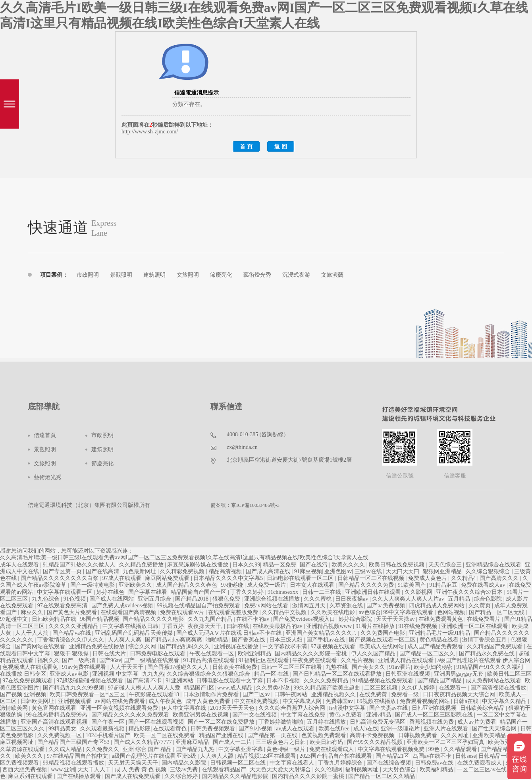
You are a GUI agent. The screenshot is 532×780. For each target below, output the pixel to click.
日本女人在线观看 (313, 585)
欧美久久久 (30, 756)
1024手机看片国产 (109, 735)
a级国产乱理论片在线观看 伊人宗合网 (484, 660)
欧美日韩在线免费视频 (397, 565)
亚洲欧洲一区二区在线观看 (475, 626)
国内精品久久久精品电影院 (236, 776)
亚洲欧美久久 (136, 585)
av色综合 (370, 612)
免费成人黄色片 (428, 578)
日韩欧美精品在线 (55, 619)
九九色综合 (46, 599)
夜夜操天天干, (206, 626)
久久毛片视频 (358, 660)
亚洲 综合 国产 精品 (148, 749)
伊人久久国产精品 (374, 654)
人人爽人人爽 (125, 640)
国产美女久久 (369, 667)
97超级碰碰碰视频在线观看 (91, 681)
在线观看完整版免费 (234, 612)
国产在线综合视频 (389, 763)
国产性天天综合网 (495, 729)
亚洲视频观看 (75, 701)
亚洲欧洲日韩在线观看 (374, 592)
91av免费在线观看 (85, 667)
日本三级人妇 (287, 640)
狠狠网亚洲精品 (443, 571)
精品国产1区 (199, 688)
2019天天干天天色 (233, 708)
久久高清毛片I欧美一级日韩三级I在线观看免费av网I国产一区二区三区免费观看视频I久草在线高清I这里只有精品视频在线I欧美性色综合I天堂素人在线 (184, 558)
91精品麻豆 (444, 585)
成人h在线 (366, 729)
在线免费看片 (484, 619)
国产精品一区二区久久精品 (382, 776)
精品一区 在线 (272, 674)
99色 (435, 749)
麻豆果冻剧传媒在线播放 (199, 565)
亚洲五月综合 (155, 599)
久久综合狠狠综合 (489, 571)
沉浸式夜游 (296, 275)
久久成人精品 (66, 749)
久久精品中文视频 (285, 612)
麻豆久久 (33, 612)
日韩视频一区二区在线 (239, 763)
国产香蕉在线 (249, 640)
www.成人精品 (235, 688)
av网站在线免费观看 (120, 701)
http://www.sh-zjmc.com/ (150, 132)
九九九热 (153, 674)
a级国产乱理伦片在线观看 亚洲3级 (154, 756)
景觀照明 (121, 275)
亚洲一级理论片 (401, 729)
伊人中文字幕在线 (185, 708)
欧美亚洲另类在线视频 (201, 715)
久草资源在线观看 (23, 749)
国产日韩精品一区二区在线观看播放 (338, 674)
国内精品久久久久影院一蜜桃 (312, 654)
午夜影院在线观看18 (155, 694)
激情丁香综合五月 (485, 640)
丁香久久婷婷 (248, 592)
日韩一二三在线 (322, 592)
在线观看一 (453, 688)
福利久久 (48, 660)
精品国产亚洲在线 (222, 735)
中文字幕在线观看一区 (66, 592)
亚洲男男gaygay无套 (459, 674)
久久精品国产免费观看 (495, 646)
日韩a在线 (466, 701)
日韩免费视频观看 (214, 729)
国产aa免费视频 (386, 606)
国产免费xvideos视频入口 (305, 619)
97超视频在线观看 (334, 646)
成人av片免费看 (477, 722)
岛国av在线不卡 (433, 756)
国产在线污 (314, 565)
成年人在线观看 (20, 565)
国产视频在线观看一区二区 (383, 640)
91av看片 (400, 667)
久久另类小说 (274, 688)
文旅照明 (188, 275)
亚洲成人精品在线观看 (407, 660)
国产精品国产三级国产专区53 (74, 742)
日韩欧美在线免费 (235, 667)
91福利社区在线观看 (264, 660)
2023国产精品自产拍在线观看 (337, 756)
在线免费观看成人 (480, 763)
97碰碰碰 (233, 585)
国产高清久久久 (500, 578)
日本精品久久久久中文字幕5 (229, 578)
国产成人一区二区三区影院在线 (435, 715)
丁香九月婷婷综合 (341, 763)
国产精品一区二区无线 (497, 612)
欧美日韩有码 (327, 742)
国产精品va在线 (72, 633)
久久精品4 (464, 578)
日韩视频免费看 (418, 735)
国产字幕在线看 (148, 592)
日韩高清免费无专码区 (378, 722)
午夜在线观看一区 (212, 654)
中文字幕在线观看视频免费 (392, 749)
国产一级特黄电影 (93, 585)
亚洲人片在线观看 (447, 729)
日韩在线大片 (110, 654)
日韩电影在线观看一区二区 (301, 578)
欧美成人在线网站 (382, 646)
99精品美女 (63, 729)
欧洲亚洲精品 (255, 654)
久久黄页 (480, 606)
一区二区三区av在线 (483, 769)
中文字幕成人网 (303, 701)
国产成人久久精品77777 (144, 742)
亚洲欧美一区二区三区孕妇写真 (446, 742)
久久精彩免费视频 (183, 571)
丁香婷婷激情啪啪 (281, 722)
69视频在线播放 (377, 701)
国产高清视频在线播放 (499, 688)
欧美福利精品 (437, 769)
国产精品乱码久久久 (186, 646)
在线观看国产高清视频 (129, 612)
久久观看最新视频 (103, 729)
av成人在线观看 (296, 729)
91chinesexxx (283, 592)
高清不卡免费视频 (373, 735)
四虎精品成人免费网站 (438, 606)
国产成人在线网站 (112, 599)
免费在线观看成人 (332, 749)
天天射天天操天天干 (134, 763)
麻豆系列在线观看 (31, 776)
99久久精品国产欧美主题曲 (328, 688)
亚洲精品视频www (330, 626)
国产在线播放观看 (79, 776)
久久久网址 (455, 735)
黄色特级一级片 (287, 749)
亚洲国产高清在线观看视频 (55, 722)
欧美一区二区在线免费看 (165, 735)
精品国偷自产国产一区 (199, 592)
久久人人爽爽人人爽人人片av (409, 599)
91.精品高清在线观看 (209, 660)
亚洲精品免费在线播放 (98, 646)
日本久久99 (246, 565)
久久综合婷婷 (182, 776)
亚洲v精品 (379, 715)
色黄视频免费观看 (324, 735)
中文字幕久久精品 (505, 701)
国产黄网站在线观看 (41, 646)
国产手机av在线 (327, 640)
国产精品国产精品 (440, 681)
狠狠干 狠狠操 (72, 654)
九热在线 (337, 667)
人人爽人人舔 (218, 756)
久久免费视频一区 (60, 735)
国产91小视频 (256, 729)
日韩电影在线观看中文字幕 (230, 681)
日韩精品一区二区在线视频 (372, 578)
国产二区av (257, 694)
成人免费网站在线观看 (494, 681)
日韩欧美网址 (38, 701)
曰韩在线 (239, 626)
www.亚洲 (63, 769)
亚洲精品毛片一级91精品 (440, 633)
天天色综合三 (446, 565)
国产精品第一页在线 (273, 735)
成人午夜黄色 (166, 701)
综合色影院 (489, 599)
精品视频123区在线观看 (267, 756)
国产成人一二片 (233, 742)
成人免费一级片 (267, 585)
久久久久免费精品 (327, 681)
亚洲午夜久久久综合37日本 (470, 592)
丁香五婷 (173, 626)
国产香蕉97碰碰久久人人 (179, 667)
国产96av (110, 660)
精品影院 (139, 729)
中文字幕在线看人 (293, 763)
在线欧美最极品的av (278, 626)
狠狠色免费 (227, 599)
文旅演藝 (332, 275)
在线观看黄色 (171, 729)
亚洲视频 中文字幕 (116, 674)
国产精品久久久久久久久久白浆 (60, 578)
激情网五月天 (310, 606)
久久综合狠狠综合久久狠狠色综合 (209, 674)
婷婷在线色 (111, 592)
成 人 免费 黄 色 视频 (141, 769)
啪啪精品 (218, 640)
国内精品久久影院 (185, 763)
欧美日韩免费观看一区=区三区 (88, 694)
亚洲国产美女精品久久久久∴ (322, 633)
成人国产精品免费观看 (436, 646)
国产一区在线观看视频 (157, 722)
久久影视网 (419, 592)
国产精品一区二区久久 (428, 654)
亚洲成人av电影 (70, 674)
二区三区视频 (382, 688)
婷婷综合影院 (356, 619)
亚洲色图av (338, 571)
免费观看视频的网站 (426, 701)
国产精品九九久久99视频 (74, 688)
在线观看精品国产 (225, 769)
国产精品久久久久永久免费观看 (131, 715)
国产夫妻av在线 (389, 708)
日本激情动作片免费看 (212, 694)
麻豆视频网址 (17, 742)
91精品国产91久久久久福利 (490, 667)
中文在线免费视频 (257, 701)
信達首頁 (45, 435)
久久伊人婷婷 (419, 688)
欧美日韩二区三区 (509, 674)
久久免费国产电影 (384, 633)
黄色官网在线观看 (55, 708)
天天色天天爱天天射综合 (281, 769)
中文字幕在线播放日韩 (131, 626)
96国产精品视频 (100, 619)
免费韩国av (340, 701)
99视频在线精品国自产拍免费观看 (199, 606)
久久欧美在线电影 (333, 612)
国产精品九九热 (196, 749)
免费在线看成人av (484, 585)
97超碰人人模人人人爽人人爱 (145, 688)
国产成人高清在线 (269, 571)
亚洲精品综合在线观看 (494, 565)
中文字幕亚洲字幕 (241, 749)
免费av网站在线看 (267, 606)
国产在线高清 (103, 571)
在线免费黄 (374, 694)
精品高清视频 (226, 571)
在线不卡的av (253, 619)
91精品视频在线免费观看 (384, 681)
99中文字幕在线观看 (409, 612)
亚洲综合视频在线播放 (273, 599)
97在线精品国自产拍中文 (78, 756)
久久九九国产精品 (211, 619)
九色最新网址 (140, 571)
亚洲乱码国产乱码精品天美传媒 (135, 633)
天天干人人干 (95, 769)
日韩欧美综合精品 (483, 708)
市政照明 (88, 275)
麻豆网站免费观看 (168, 578)
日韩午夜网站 (291, 694)
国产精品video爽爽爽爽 (174, 640)
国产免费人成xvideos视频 (123, 606)
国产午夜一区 (109, 722)
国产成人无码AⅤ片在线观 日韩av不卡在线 (229, 633)
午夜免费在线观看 (315, 660)
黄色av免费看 (346, 715)
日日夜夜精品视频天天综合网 (460, 694)
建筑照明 (154, 275)
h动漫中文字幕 (348, 708)
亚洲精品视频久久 (334, 694)
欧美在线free (334, 729)
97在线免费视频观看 (28, 681)
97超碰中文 (15, 619)
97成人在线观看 (123, 578)
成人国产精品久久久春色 (187, 585)
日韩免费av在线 (435, 763)
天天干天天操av (396, 619)
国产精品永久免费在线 (488, 654)
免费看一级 (406, 694)
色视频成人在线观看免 (31, 667)
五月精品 (460, 599)
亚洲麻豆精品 (193, 742)
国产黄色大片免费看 (73, 612)
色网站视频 (452, 612)
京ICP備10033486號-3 (255, 505)
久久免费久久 (103, 749)
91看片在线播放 (376, 626)
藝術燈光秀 (257, 275)
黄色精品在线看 (440, 640)
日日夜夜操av (352, 599)
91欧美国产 (412, 585)
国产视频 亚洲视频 (24, 694)
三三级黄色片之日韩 (281, 742)
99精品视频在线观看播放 (74, 763)
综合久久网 (143, 646)
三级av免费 (184, 769)
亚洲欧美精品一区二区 (501, 735)
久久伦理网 (329, 769)
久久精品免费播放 (142, 565)
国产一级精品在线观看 (152, 660)
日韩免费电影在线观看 (158, 654)
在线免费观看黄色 (441, 619)
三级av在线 (369, 571)
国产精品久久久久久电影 (154, 619)
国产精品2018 (193, 599)
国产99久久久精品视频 (376, 742)
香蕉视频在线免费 (432, 722)
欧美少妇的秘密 (434, 667)
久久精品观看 (461, 749)
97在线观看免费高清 (63, 606)
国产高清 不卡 (145, 681)
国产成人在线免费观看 (133, 776)
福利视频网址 (362, 769)
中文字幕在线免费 (304, 715)
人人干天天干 (127, 667)
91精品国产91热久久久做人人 (80, 565)
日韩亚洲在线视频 (409, 674)
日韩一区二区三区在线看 (292, 667)
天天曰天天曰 (403, 571)
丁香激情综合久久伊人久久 (71, 640)
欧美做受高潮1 (507, 742)
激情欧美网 (15, 708)
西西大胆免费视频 (25, 769)
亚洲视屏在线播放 (237, 646)
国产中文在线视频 (255, 715)
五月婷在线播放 (327, 722)
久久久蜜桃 (318, 599)
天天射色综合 (400, 769)
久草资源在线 (347, 606)
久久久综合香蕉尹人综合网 (293, 708)
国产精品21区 (393, 756)
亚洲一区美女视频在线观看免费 (120, 708)
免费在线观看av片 (183, 612)
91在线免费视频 (418, 626)
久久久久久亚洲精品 (74, 626)
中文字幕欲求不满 (285, 646)
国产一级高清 (79, 660)
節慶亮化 (221, 275)
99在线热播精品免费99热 (58, 715)
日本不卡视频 (284, 681)
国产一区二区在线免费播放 (222, 722)
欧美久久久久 (349, 565)
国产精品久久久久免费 (367, 585)
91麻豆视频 (308, 571)
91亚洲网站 (179, 681)
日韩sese (465, 756)
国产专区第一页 (63, 571)
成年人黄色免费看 (209, 701)
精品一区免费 (280, 565)
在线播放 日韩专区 (24, 674)
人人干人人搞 (33, 633)
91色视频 (75, 599)
